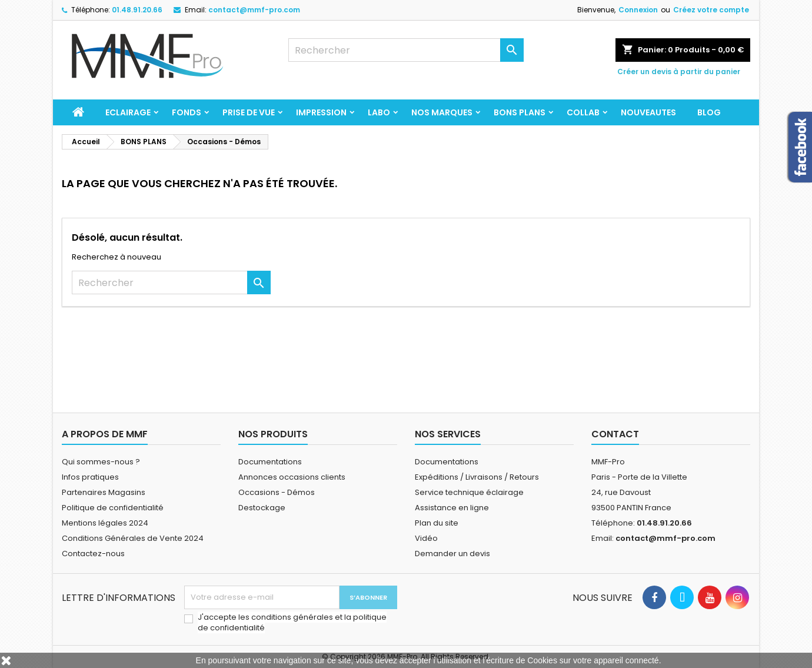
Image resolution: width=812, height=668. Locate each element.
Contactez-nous (93, 554)
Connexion (638, 10)
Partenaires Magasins (104, 492)
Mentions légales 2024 (105, 523)
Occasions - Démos (277, 492)
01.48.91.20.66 (137, 10)
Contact (615, 434)
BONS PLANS (520, 112)
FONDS (187, 112)
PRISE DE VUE (249, 112)
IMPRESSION (321, 112)
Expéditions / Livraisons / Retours (477, 477)
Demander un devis (452, 554)
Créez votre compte (711, 10)
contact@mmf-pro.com (254, 10)
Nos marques (442, 112)
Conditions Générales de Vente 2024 (133, 538)
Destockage (262, 508)
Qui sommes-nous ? (101, 462)
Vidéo (426, 538)
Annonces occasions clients (292, 477)
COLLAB (583, 112)
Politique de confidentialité (113, 508)
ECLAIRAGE (128, 112)
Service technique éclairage (469, 492)
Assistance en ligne (452, 508)
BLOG (709, 112)
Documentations (270, 462)
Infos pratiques (90, 477)
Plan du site (437, 523)
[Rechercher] (406, 50)
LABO (379, 112)
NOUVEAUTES (648, 112)
